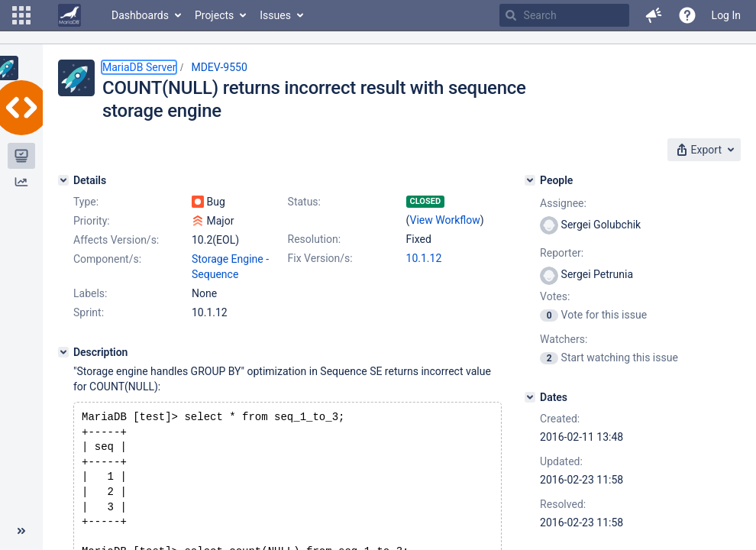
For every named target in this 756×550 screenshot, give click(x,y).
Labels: (90, 293)
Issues (275, 15)
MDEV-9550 (219, 67)
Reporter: (562, 253)
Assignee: (563, 203)
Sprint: (89, 312)
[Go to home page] (69, 15)
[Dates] (530, 397)
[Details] (63, 180)
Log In (726, 15)
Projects (214, 15)
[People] (530, 180)
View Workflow (445, 220)
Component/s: (107, 259)
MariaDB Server (139, 67)
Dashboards (140, 15)
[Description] (63, 352)
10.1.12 (424, 258)
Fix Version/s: (320, 258)
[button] (21, 15)
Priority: (92, 221)
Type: (86, 202)
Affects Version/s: (116, 240)
